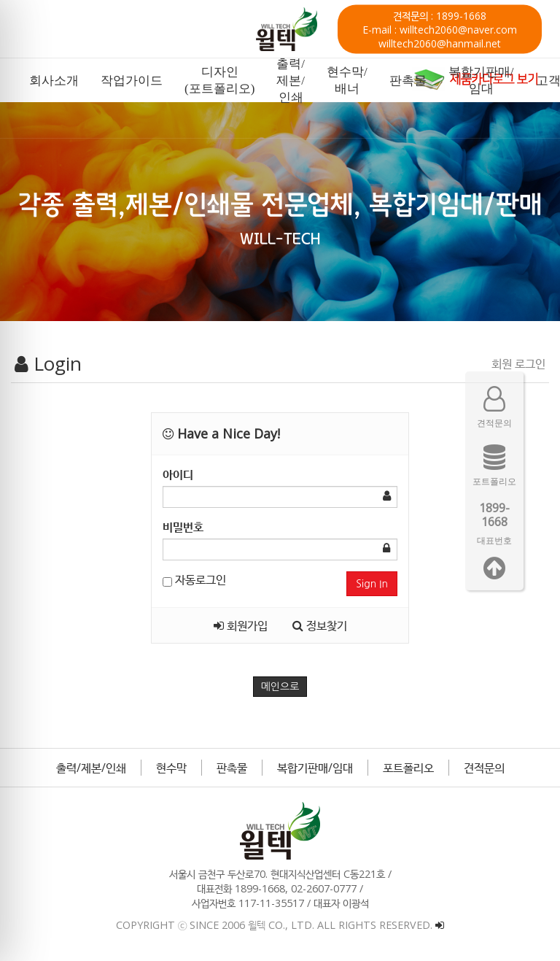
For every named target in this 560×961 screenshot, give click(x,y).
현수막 (171, 768)
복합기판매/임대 (315, 768)
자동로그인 (194, 579)
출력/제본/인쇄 (91, 768)
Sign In (372, 584)
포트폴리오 (408, 768)
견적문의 (484, 768)
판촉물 (232, 768)
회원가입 (241, 625)
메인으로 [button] (280, 687)
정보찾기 (320, 625)
